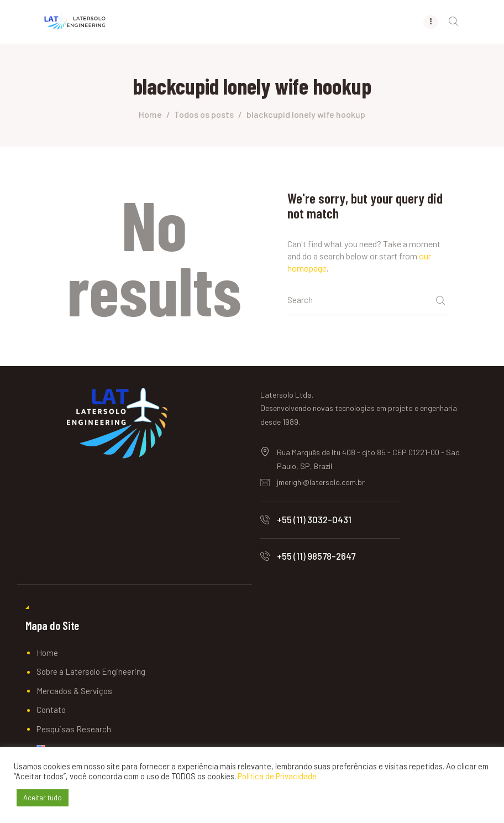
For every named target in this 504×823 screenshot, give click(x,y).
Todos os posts (204, 114)
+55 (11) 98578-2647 (316, 556)
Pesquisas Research (74, 729)
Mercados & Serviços (74, 691)
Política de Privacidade (277, 776)
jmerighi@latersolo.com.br (321, 483)
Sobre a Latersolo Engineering (91, 672)
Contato (51, 710)
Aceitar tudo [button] (43, 798)
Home (150, 114)
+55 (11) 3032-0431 (314, 519)
